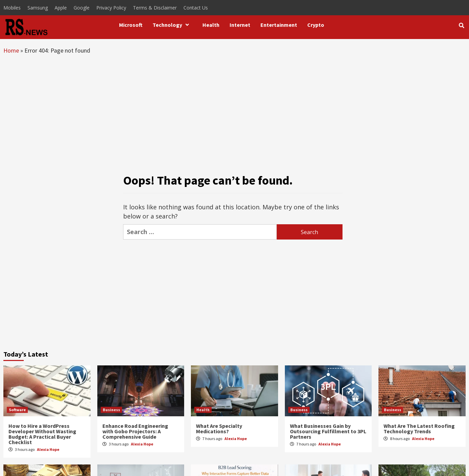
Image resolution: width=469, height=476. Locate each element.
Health (211, 25)
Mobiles (12, 8)
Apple (61, 8)
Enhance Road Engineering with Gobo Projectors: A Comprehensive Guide (135, 431)
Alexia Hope (48, 449)
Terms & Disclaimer (155, 8)
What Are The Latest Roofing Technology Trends (419, 429)
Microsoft (131, 25)
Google (82, 8)
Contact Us (196, 8)
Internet (240, 25)
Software (17, 410)
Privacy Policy (111, 8)
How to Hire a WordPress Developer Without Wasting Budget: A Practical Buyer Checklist (42, 434)
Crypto (316, 25)
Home (11, 50)
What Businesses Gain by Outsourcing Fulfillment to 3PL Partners (328, 431)
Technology (172, 25)
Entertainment (279, 25)
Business (111, 410)
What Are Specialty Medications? (219, 429)
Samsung (38, 8)
